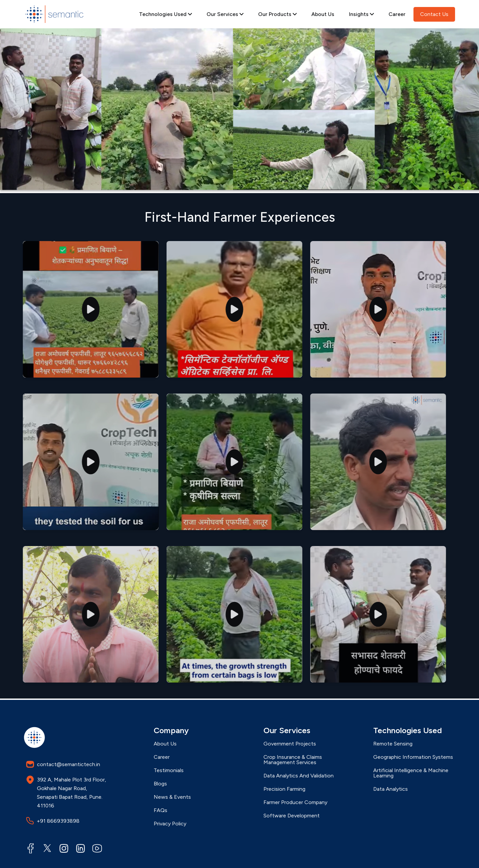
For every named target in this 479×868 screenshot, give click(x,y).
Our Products (277, 14)
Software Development (292, 816)
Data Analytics (391, 789)
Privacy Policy (170, 824)
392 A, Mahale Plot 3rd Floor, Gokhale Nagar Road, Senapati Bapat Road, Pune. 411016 (66, 792)
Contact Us (434, 14)
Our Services (225, 14)
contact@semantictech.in (63, 764)
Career (397, 14)
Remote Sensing (393, 744)
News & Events (172, 797)
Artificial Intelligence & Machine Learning (411, 773)
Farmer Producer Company (295, 802)
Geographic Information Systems (413, 757)
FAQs (160, 810)
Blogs (160, 784)
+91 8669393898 (53, 821)
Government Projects (290, 744)
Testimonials (169, 770)
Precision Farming (284, 789)
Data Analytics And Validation (299, 776)
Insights (361, 14)
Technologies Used (165, 14)
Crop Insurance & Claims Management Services (293, 760)
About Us (323, 14)
